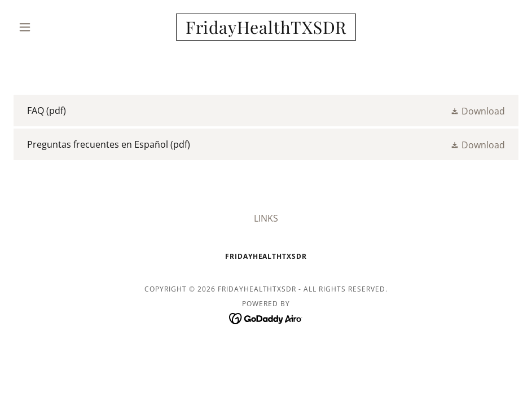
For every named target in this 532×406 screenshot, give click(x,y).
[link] (266, 30)
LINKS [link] (266, 218)
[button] (51, 27)
